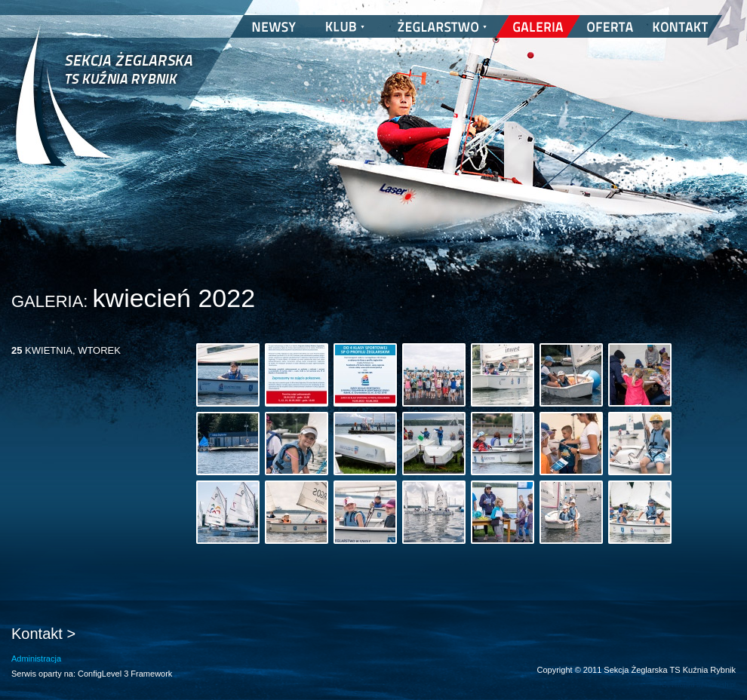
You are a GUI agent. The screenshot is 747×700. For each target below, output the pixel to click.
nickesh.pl (721, 685)
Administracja (36, 659)
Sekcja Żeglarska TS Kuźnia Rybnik (104, 106)
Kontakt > (43, 634)
